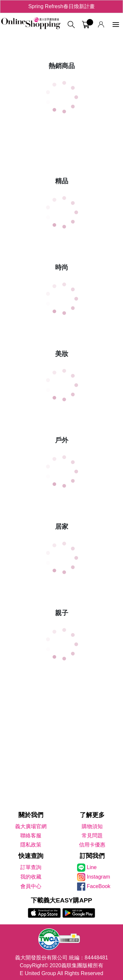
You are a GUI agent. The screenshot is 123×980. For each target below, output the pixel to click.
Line (92, 867)
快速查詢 (31, 856)
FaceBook (99, 886)
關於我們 (31, 815)
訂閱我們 (92, 856)
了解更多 (92, 815)
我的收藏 (31, 877)
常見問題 (92, 836)
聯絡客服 (31, 836)
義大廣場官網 (31, 826)
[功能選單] (116, 25)
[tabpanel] (61, 36)
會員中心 (31, 886)
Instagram (99, 877)
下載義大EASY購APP (61, 900)
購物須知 (92, 826)
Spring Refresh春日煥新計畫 (61, 6)
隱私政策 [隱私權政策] (31, 845)
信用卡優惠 (92, 845)
